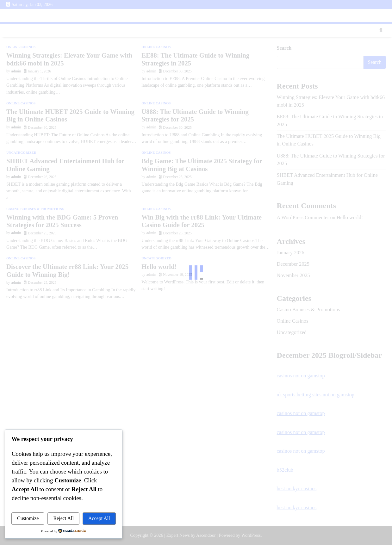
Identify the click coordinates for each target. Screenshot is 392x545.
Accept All (99, 518)
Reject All (63, 518)
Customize (28, 518)
